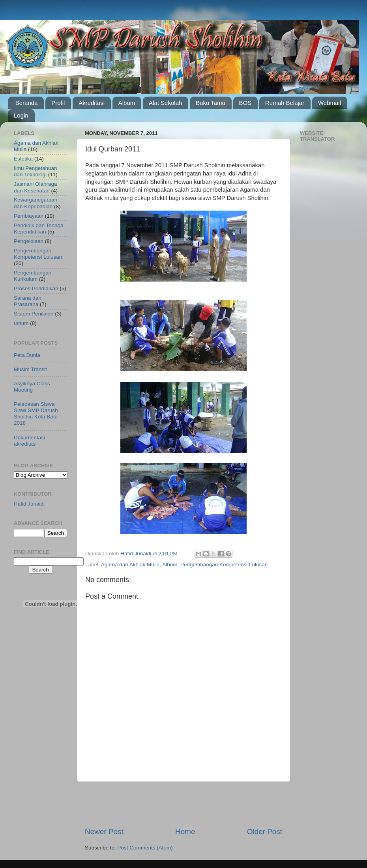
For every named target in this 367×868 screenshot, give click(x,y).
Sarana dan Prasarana (28, 301)
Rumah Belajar (285, 103)
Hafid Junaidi (29, 504)
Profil (58, 103)
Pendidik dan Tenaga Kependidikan (39, 229)
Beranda (27, 103)
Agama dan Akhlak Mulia (130, 565)
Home (185, 832)
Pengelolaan (29, 241)
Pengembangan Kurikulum (33, 276)
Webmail (330, 103)
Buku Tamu (211, 103)
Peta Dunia (27, 355)
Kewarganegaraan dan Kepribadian (36, 203)
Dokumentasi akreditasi (29, 441)
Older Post (265, 832)
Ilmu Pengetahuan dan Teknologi (36, 171)
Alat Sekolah (165, 103)
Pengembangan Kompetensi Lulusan (224, 565)
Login (21, 115)
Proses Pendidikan (36, 288)
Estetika (23, 159)
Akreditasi (92, 103)
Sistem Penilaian (34, 314)
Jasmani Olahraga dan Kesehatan (36, 187)
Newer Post (104, 832)
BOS (245, 103)
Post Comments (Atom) (145, 848)
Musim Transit (30, 369)
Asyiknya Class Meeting (32, 387)
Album (127, 103)
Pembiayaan (29, 216)
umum (21, 323)
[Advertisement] (184, 804)
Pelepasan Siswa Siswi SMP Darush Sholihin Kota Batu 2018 (36, 414)
